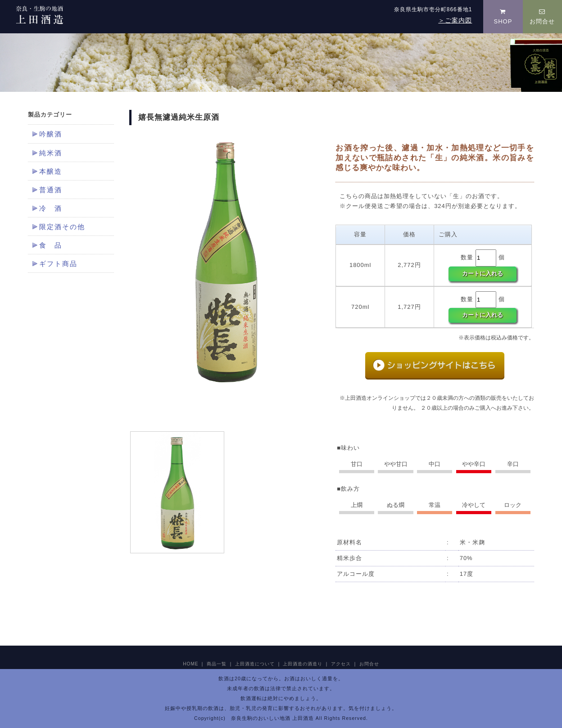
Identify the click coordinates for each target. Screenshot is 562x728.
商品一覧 (217, 664)
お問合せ (542, 17)
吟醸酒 (51, 134)
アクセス (341, 664)
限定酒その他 (62, 227)
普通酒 (51, 190)
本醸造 (51, 172)
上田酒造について (255, 664)
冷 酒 (51, 208)
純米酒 (51, 153)
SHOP (503, 17)
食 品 (51, 245)
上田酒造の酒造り (303, 664)
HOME (190, 664)
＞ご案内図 (455, 20)
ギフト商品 (58, 264)
